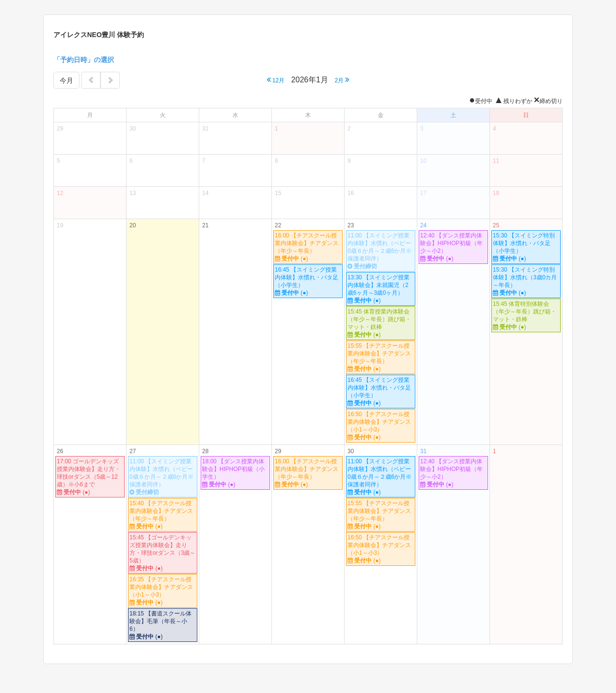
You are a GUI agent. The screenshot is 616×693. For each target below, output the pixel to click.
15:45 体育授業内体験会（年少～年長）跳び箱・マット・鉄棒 (381, 323)
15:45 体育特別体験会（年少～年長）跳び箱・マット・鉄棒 (526, 316)
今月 (66, 80)
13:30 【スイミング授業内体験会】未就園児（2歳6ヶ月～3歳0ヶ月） (381, 289)
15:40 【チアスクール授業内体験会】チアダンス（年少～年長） (163, 515)
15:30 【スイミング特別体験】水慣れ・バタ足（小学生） (526, 247)
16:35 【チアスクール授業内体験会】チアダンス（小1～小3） (163, 591)
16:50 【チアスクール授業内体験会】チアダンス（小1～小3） (381, 426)
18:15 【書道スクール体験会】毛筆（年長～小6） (163, 625)
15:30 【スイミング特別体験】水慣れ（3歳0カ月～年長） (526, 281)
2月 (342, 80)
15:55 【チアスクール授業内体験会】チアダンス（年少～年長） (381, 358)
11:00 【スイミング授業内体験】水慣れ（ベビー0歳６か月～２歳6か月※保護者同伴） (381, 251)
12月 (276, 80)
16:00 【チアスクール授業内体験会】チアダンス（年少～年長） (308, 247)
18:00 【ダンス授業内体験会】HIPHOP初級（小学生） (235, 473)
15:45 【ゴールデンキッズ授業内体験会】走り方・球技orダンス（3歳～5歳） (163, 553)
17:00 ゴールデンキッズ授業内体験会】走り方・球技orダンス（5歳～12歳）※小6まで (90, 477)
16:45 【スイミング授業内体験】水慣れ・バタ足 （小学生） (309, 281)
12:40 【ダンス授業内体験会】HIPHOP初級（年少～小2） (453, 247)
